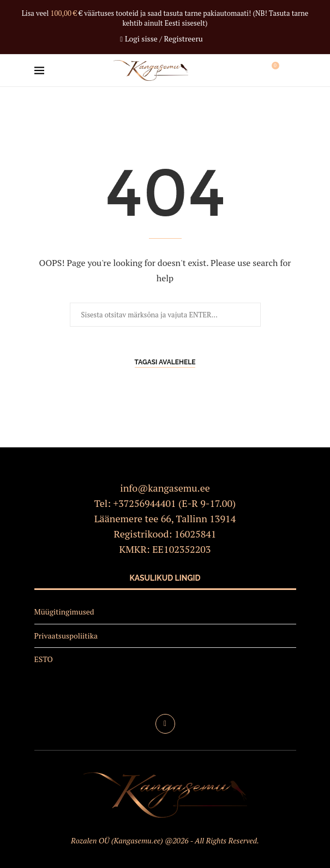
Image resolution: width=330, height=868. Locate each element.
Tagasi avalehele (165, 362)
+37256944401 (145, 503)
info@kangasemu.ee (165, 488)
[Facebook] (165, 724)
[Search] (291, 70)
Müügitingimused (64, 612)
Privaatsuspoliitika (66, 636)
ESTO (44, 659)
